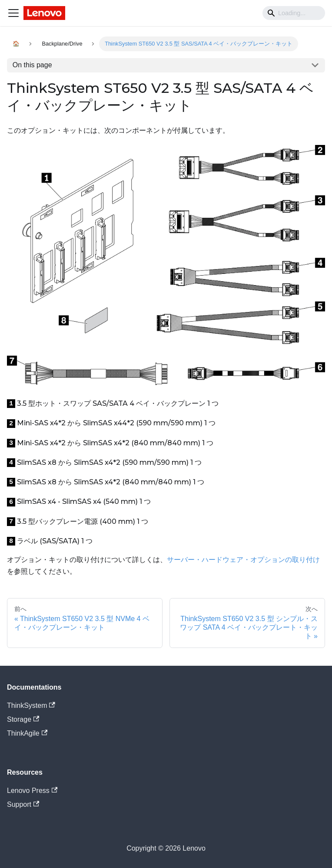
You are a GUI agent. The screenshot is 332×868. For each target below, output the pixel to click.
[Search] (294, 13)
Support (23, 804)
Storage (23, 719)
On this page (32, 65)
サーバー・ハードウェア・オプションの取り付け (243, 560)
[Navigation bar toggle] (13, 13)
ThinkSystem (31, 705)
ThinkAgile (27, 733)
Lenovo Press (32, 791)
